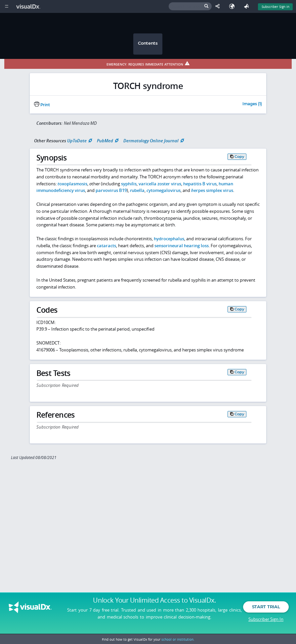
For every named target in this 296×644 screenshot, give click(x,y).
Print (42, 105)
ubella (137, 190)
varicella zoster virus (160, 184)
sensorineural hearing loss (182, 246)
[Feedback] (248, 6)
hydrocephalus (169, 239)
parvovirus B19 (111, 190)
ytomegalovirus (164, 190)
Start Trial (266, 607)
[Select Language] (233, 6)
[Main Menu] (6, 6)
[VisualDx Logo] (29, 6)
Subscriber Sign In (266, 619)
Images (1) (252, 104)
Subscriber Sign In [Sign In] (275, 7)
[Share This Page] (219, 6)
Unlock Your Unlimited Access (154, 601)
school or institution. (178, 639)
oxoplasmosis (72, 184)
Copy (239, 157)
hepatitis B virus (200, 184)
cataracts (106, 246)
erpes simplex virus (212, 190)
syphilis (129, 184)
